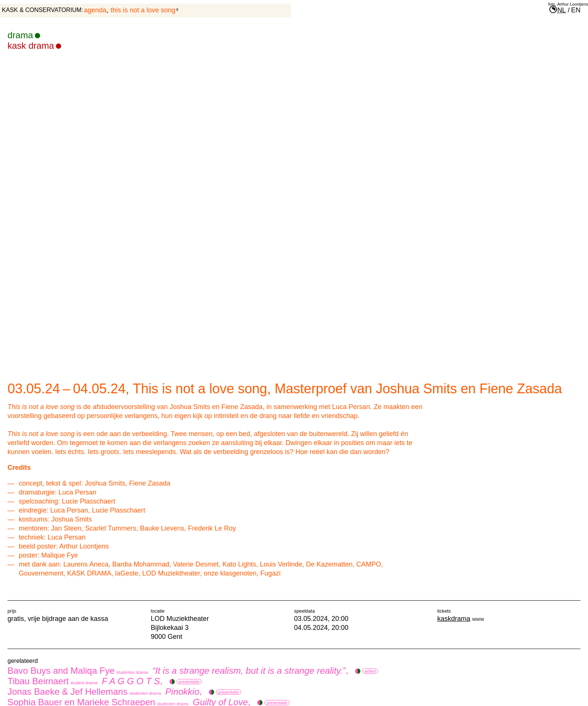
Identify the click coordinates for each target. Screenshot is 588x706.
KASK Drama (34, 46)
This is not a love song (143, 10)
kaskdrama (454, 619)
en (576, 10)
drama (24, 35)
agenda (95, 10)
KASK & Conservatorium (42, 10)
